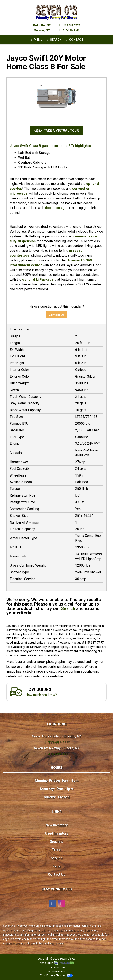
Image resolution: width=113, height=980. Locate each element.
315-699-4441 (68, 30)
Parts (56, 866)
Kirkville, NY (42, 25)
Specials (56, 842)
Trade (57, 850)
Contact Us (57, 315)
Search (54, 40)
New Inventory (57, 825)
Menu (37, 40)
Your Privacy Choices (56, 975)
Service (56, 858)
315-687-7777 (69, 26)
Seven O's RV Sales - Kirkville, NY (57, 736)
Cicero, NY (42, 30)
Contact (74, 40)
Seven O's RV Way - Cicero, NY (57, 748)
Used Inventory (57, 833)
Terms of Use (56, 967)
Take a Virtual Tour (57, 131)
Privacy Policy (56, 971)
